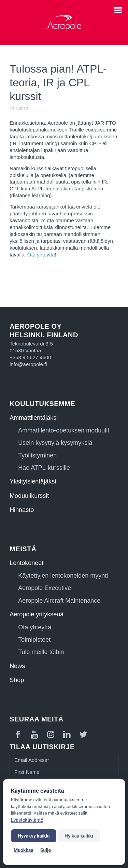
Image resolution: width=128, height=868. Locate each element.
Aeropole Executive (45, 588)
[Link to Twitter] (83, 734)
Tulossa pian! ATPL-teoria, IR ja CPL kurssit (58, 83)
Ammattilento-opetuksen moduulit (64, 430)
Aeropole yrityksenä (37, 614)
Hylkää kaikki (79, 836)
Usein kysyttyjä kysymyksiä (55, 443)
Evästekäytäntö (27, 820)
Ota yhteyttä (41, 255)
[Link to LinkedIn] (67, 734)
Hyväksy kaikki (34, 836)
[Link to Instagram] (51, 734)
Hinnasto (22, 510)
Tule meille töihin (41, 652)
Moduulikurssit (29, 496)
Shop (17, 680)
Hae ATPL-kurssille (44, 468)
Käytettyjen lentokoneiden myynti (63, 576)
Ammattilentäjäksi (34, 418)
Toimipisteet (34, 640)
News (17, 666)
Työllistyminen (37, 455)
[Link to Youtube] (34, 734)
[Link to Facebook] (18, 734)
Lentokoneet (26, 563)
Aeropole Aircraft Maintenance (59, 601)
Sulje (46, 850)
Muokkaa (24, 850)
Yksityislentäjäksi (33, 481)
